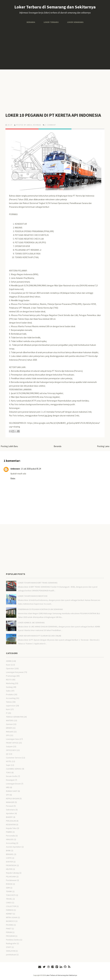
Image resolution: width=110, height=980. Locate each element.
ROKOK (9, 884)
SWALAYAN (11, 951)
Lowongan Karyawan (15, 672)
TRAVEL (9, 899)
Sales (8, 691)
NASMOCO (10, 921)
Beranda (31, 22)
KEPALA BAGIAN (13, 798)
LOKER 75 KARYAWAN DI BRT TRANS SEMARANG (38, 583)
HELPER (9, 869)
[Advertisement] (55, 47)
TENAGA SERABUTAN (15, 717)
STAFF (9, 947)
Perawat (10, 806)
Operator (10, 668)
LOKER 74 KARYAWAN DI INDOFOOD (33, 596)
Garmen (9, 724)
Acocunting (11, 843)
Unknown (15, 469)
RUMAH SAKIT (12, 791)
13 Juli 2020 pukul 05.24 (31, 469)
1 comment (51, 125)
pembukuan (11, 955)
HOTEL (9, 761)
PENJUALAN (11, 821)
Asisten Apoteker (14, 847)
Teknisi (9, 702)
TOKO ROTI (11, 895)
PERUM (9, 932)
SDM (8, 888)
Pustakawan (11, 880)
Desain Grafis (12, 776)
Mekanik (10, 732)
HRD (8, 787)
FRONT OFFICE (12, 743)
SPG (8, 735)
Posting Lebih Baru (9, 446)
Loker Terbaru (51, 22)
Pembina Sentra (13, 940)
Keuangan (10, 780)
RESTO (9, 680)
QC (7, 754)
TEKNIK (9, 891)
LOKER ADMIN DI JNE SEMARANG (31, 623)
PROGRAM (10, 936)
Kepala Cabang (12, 873)
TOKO (9, 772)
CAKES (9, 903)
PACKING (10, 925)
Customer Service (14, 758)
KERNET (9, 914)
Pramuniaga (11, 676)
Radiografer (11, 943)
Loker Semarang (75, 22)
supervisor (11, 706)
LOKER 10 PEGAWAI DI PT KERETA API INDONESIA (53, 115)
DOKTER (9, 862)
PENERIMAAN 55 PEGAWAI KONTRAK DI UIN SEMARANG (40, 609)
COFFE (9, 858)
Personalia (11, 836)
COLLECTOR (11, 906)
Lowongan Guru (13, 739)
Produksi (10, 694)
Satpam (9, 746)
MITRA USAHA (12, 917)
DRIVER (9, 728)
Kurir (8, 709)
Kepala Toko (11, 828)
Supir (8, 765)
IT (7, 713)
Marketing (10, 683)
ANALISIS (10, 839)
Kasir (8, 665)
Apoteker (10, 813)
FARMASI (10, 910)
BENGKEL (10, 854)
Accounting (11, 698)
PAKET (9, 929)
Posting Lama (103, 446)
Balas (13, 478)
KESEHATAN (11, 825)
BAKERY (9, 817)
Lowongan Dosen (13, 784)
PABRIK (9, 832)
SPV (8, 795)
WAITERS (10, 720)
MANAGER (10, 802)
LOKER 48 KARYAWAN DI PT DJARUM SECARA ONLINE (40, 636)
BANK (8, 851)
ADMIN (9, 661)
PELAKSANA (11, 877)
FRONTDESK (11, 865)
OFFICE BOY (11, 750)
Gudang (9, 687)
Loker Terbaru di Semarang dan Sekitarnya (55, 7)
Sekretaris (11, 810)
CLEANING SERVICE (14, 769)
